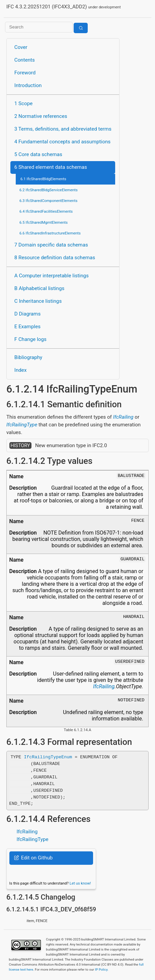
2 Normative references (41, 116)
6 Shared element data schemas (51, 167)
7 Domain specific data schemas (51, 245)
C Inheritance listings (38, 301)
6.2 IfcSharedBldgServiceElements (49, 190)
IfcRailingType (22, 425)
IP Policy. (101, 969)
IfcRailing (123, 417)
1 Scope (24, 103)
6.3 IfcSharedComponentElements (48, 201)
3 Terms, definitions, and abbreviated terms (63, 129)
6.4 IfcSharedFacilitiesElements (46, 211)
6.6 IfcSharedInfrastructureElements (50, 233)
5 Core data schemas (38, 154)
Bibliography (28, 357)
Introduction (28, 85)
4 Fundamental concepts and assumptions (62, 142)
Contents (25, 60)
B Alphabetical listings (40, 288)
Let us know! (80, 883)
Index (21, 370)
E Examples (27, 327)
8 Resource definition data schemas (55, 258)
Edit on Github (33, 858)
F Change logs (30, 339)
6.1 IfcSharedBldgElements (43, 179)
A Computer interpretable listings (52, 276)
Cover (21, 47)
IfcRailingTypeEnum (48, 757)
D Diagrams (27, 314)
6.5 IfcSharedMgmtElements (44, 222)
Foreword (25, 73)
